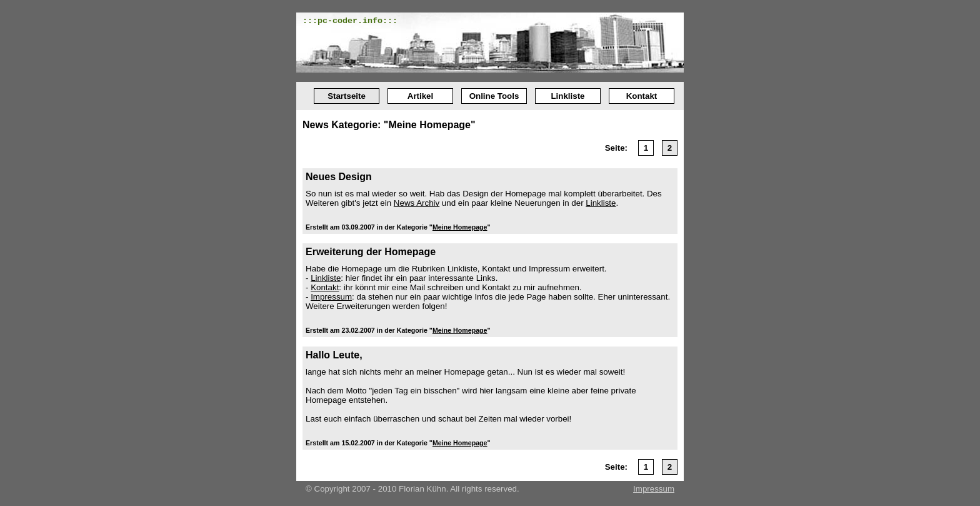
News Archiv (417, 203)
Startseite (347, 96)
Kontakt (642, 96)
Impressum (331, 297)
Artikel (420, 96)
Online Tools (494, 96)
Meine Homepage (460, 227)
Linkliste (567, 96)
